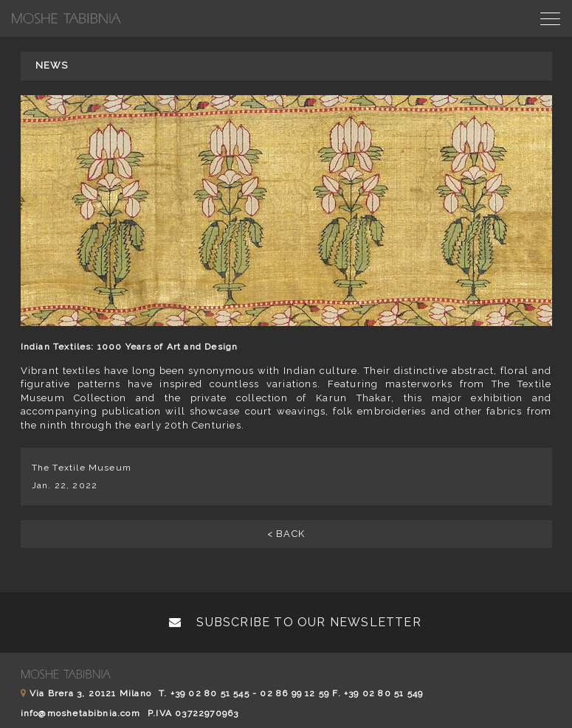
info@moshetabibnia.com (80, 713)
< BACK (286, 534)
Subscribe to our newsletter (295, 622)
